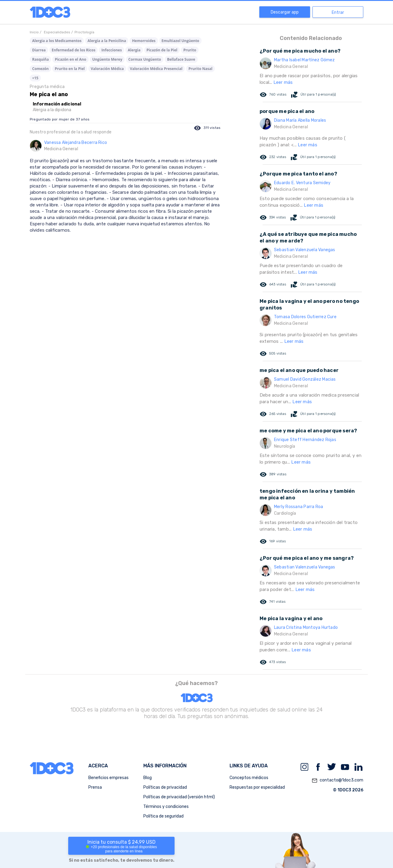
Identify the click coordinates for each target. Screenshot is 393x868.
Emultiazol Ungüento (180, 41)
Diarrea (39, 50)
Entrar (338, 12)
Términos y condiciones (166, 807)
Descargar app (285, 12)
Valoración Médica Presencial (156, 69)
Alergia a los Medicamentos (57, 41)
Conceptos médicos (249, 778)
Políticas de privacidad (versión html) (179, 797)
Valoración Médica (107, 69)
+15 (35, 78)
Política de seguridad (163, 816)
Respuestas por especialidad (257, 787)
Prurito (190, 50)
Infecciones (111, 50)
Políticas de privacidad (165, 787)
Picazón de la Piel (162, 50)
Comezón (40, 69)
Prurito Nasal (200, 69)
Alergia (134, 50)
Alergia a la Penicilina (107, 41)
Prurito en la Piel (70, 69)
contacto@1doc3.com (337, 781)
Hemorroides (144, 41)
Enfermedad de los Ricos (73, 50)
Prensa (95, 787)
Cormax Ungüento (145, 59)
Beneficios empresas (108, 778)
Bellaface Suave (181, 59)
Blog (148, 778)
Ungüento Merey (107, 59)
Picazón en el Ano (70, 59)
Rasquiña (40, 59)
